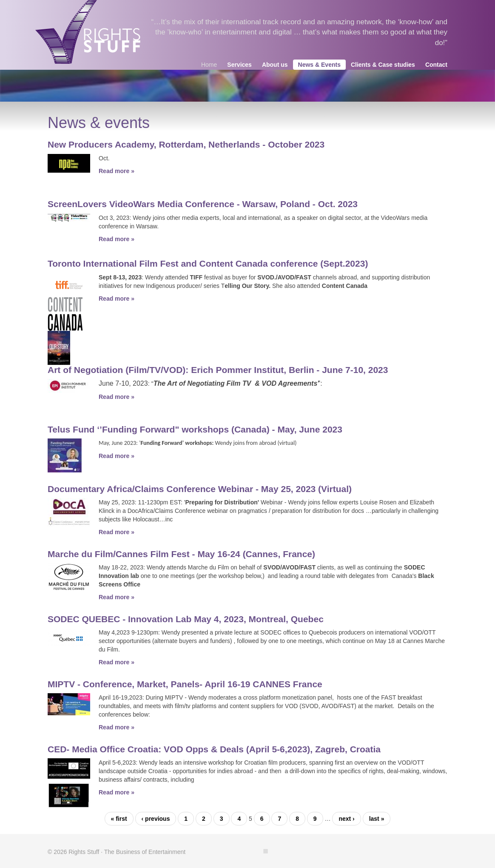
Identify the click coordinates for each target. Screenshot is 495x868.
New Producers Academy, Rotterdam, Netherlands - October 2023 (186, 144)
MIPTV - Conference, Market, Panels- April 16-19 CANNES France (185, 684)
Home (209, 65)
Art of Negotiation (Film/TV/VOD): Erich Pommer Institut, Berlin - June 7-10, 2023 (218, 370)
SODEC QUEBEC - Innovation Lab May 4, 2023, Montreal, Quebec (186, 619)
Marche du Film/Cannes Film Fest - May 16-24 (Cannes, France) (181, 554)
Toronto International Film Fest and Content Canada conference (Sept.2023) (208, 263)
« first (119, 819)
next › (346, 819)
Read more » (117, 171)
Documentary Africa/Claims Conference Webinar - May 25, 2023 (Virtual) (200, 489)
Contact (436, 65)
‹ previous (156, 819)
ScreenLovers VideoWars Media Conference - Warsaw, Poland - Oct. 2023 (203, 204)
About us (275, 65)
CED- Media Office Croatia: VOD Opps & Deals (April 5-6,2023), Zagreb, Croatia (214, 749)
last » (377, 819)
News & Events (319, 65)
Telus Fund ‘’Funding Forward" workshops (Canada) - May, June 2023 (195, 429)
